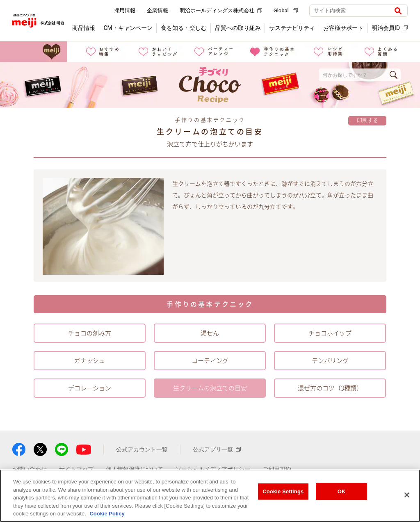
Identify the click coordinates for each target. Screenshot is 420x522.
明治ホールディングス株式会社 (221, 10)
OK (342, 491)
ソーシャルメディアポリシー (213, 469)
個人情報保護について (135, 469)
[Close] (407, 495)
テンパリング (330, 361)
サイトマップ (76, 469)
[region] (210, 496)
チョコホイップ (330, 333)
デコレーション (90, 388)
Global (286, 10)
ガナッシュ (90, 361)
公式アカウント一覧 (142, 449)
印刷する (367, 120)
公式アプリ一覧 (217, 449)
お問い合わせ (30, 469)
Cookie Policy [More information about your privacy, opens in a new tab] (107, 514)
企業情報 (157, 10)
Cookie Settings (283, 491)
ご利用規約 (277, 469)
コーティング (210, 361)
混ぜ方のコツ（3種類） (330, 388)
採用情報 (125, 10)
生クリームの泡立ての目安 (210, 388)
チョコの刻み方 (90, 333)
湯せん (210, 333)
